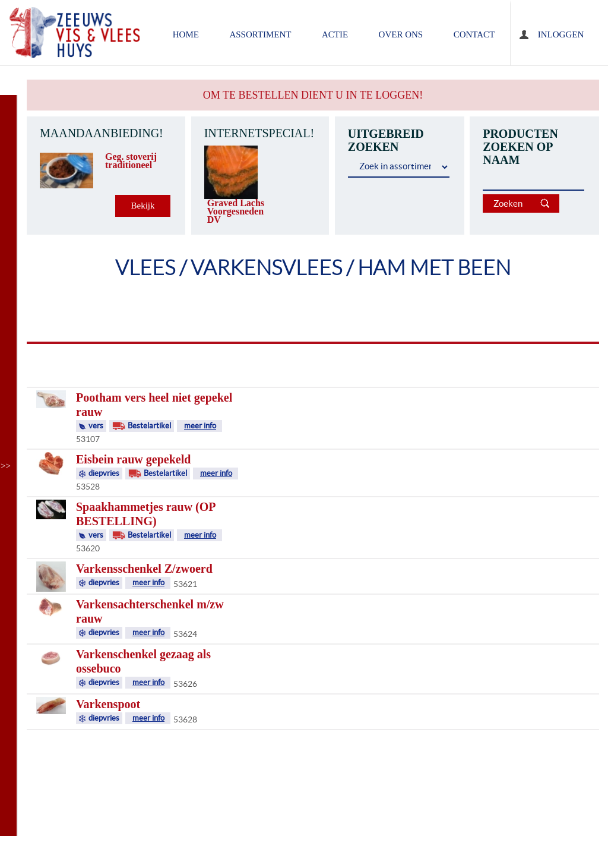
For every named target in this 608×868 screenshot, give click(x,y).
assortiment (260, 34)
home (186, 34)
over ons (401, 34)
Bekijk (143, 206)
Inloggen (561, 34)
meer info (200, 426)
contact (474, 34)
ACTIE (335, 34)
